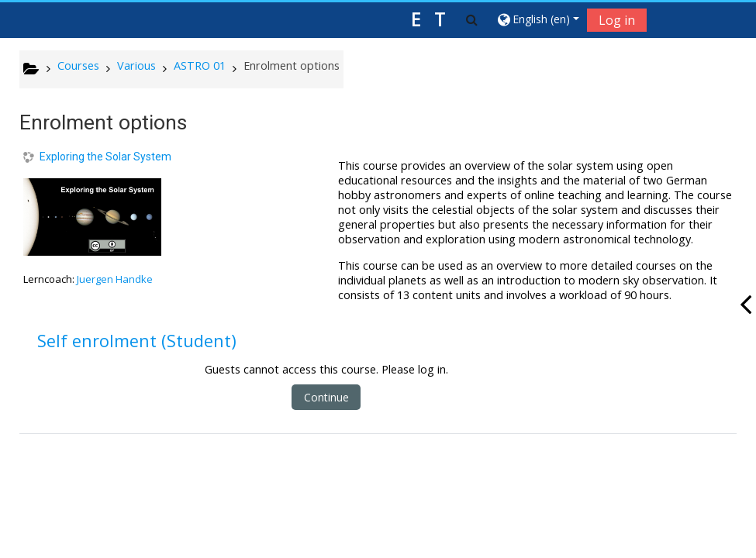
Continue (326, 397)
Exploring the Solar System (105, 157)
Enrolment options (292, 65)
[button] (472, 19)
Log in (617, 20)
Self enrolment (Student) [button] (137, 341)
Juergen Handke (115, 279)
